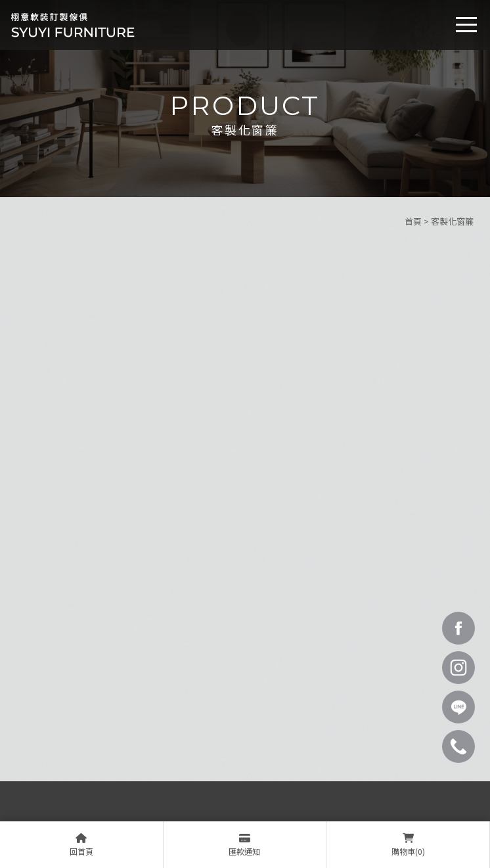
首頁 (413, 221)
